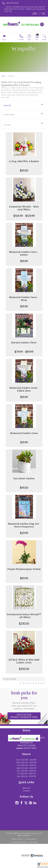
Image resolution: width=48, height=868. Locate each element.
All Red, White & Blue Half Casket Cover (24, 661)
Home (3, 76)
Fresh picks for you (24, 700)
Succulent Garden (24, 478)
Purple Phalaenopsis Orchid (24, 569)
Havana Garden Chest (24, 343)
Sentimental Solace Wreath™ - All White (24, 616)
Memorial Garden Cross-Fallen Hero (24, 389)
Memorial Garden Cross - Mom (24, 299)
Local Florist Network (19, 842)
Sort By (7, 125)
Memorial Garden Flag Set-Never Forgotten (24, 525)
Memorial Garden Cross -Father (24, 253)
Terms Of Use (17, 839)
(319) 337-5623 (12, 3)
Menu (4, 40)
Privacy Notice (31, 839)
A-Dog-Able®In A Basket (24, 161)
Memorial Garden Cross (24, 433)
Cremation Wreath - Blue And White (24, 208)
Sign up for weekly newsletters (24, 716)
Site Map (34, 842)
